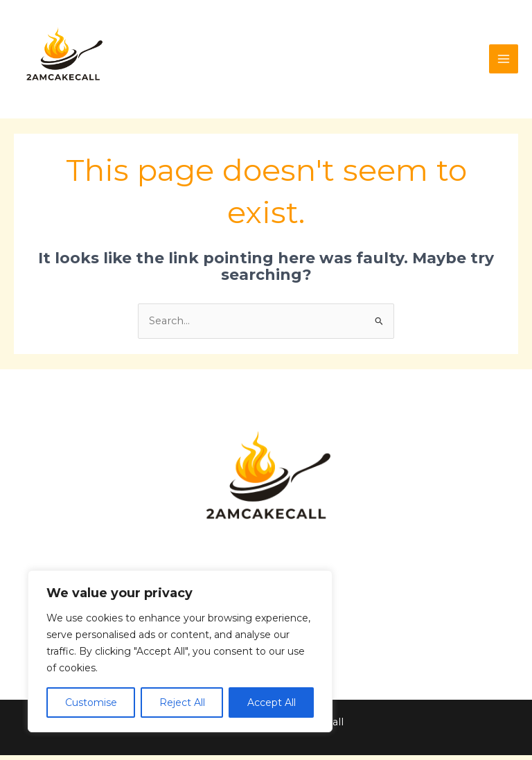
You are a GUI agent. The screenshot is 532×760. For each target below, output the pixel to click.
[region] (180, 651)
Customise (91, 702)
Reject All (182, 702)
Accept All (272, 702)
